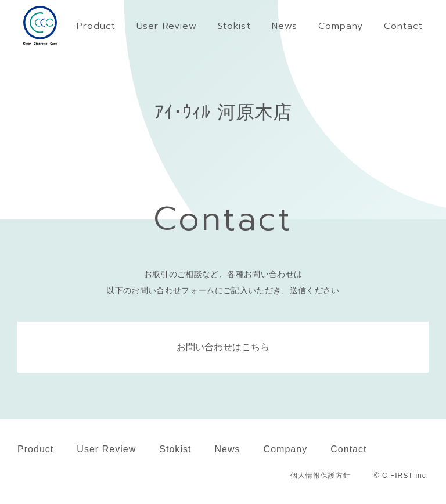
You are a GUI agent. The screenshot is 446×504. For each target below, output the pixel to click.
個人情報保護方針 (321, 476)
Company (286, 449)
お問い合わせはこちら (223, 347)
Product (35, 449)
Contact (348, 449)
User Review (106, 449)
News (227, 449)
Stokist (175, 449)
